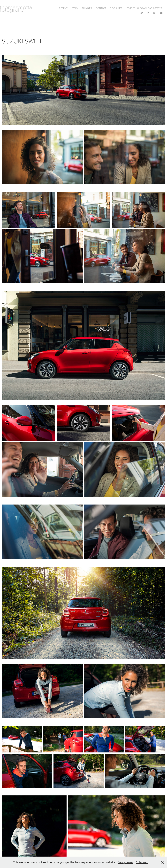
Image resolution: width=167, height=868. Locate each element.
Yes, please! (126, 862)
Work (75, 8)
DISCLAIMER (116, 8)
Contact (101, 8)
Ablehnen (142, 862)
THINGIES (87, 8)
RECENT (63, 8)
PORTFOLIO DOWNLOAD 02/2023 (144, 8)
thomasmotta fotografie (17, 8)
